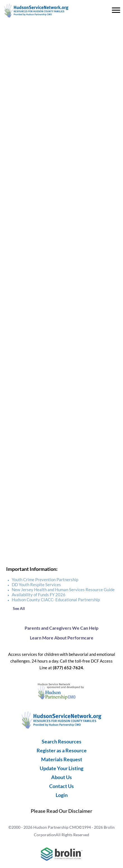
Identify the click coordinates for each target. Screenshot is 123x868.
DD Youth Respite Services (36, 585)
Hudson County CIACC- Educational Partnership (56, 600)
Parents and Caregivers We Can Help (61, 628)
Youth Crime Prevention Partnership (45, 580)
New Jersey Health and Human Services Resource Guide (63, 590)
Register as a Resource (62, 750)
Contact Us (61, 786)
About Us (61, 777)
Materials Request (62, 759)
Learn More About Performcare (62, 638)
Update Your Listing (61, 768)
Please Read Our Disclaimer (61, 811)
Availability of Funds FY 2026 (39, 595)
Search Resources (61, 741)
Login (62, 795)
